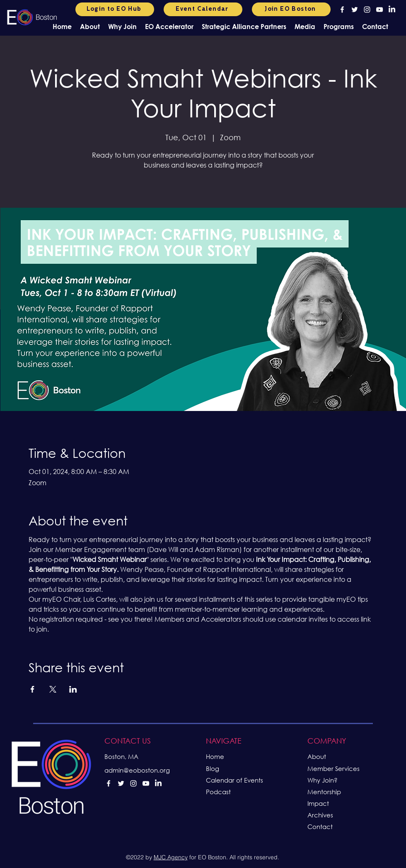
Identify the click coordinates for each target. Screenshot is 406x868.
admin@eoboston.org (137, 770)
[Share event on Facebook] (33, 689)
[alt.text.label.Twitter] (355, 10)
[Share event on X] (53, 689)
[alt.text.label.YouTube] (379, 10)
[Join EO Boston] (291, 9)
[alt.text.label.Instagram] (367, 10)
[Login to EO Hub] (115, 9)
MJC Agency (171, 857)
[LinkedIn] (392, 10)
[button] (90, 26)
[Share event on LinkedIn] (73, 689)
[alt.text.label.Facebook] (342, 10)
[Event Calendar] (203, 9)
